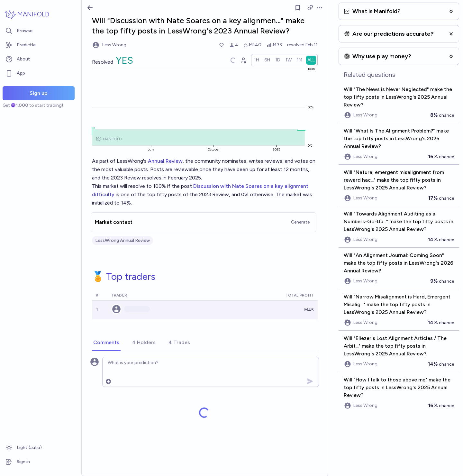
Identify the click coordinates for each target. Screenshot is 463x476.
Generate (300, 222)
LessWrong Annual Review (123, 240)
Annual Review (165, 161)
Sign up (39, 93)
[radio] (257, 60)
